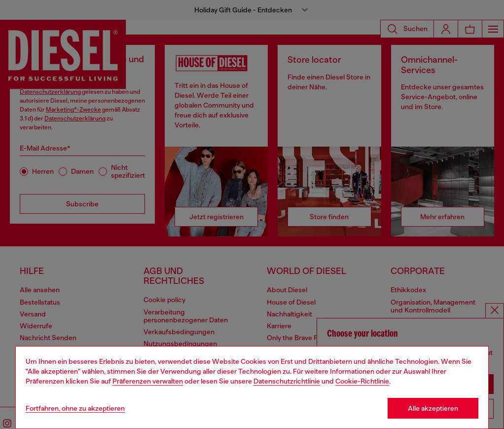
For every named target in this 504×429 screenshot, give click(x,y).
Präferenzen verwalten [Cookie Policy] (148, 381)
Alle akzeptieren (433, 408)
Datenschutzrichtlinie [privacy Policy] (287, 381)
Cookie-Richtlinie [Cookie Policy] (362, 381)
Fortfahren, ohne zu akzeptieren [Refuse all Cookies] (75, 408)
